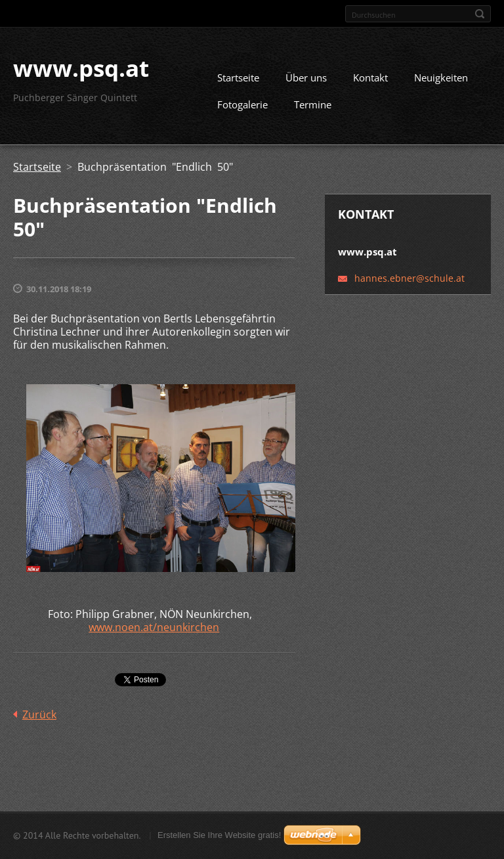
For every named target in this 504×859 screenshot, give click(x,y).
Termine (313, 110)
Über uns (306, 83)
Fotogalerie (242, 110)
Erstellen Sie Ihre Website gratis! (219, 836)
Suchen (480, 14)
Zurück (39, 720)
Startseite (238, 83)
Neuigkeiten (441, 83)
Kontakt (370, 83)
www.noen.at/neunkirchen (154, 632)
